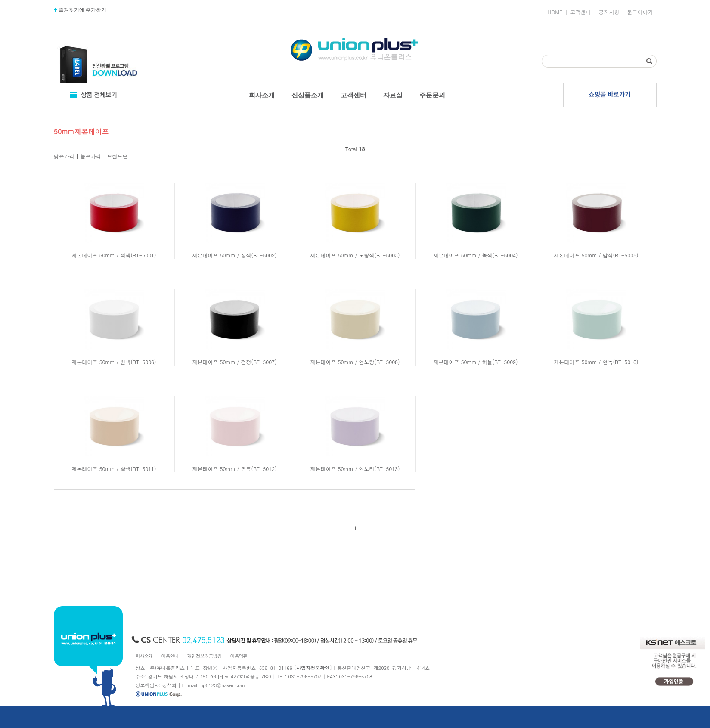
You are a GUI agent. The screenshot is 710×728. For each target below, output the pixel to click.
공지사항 (609, 12)
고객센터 (581, 12)
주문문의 (432, 95)
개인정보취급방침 (205, 656)
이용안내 (170, 656)
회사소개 (262, 95)
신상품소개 (308, 95)
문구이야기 (640, 12)
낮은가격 (64, 156)
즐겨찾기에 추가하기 (80, 10)
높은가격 (91, 156)
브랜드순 (118, 156)
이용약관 (239, 656)
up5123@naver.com (223, 685)
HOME (555, 12)
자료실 (393, 95)
